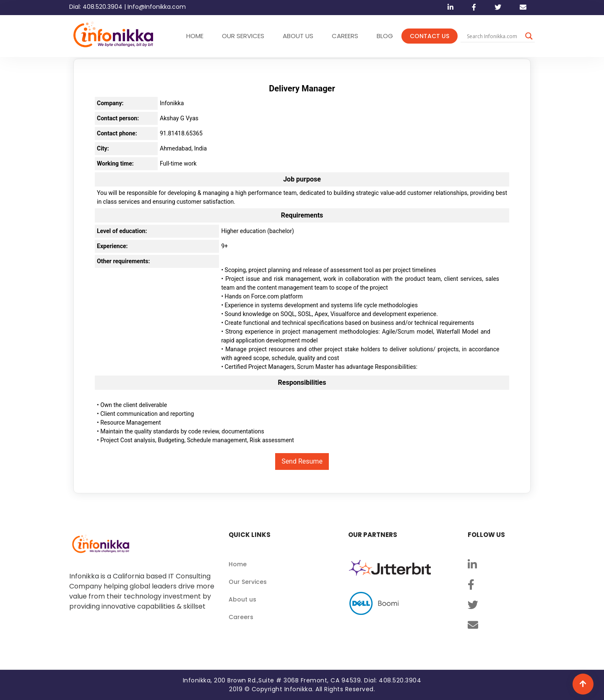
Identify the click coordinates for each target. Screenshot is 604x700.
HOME (195, 36)
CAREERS (345, 36)
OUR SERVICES (243, 36)
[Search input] (494, 36)
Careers (241, 617)
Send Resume (302, 461)
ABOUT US (298, 36)
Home (238, 564)
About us (242, 599)
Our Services (248, 582)
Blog (385, 36)
